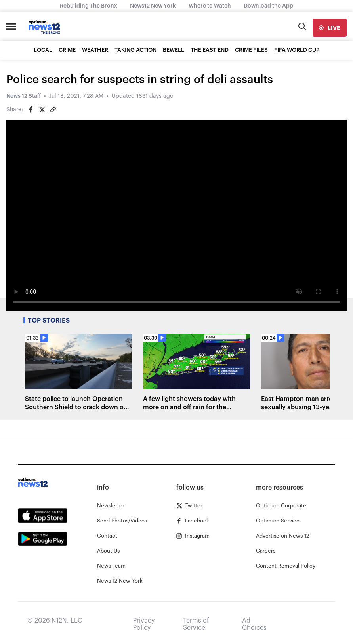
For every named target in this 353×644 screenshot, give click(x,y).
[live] (330, 28)
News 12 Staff (24, 96)
